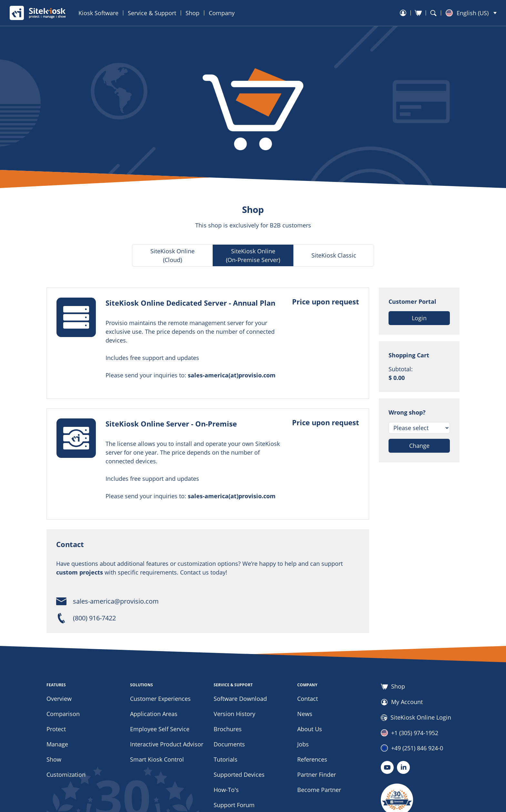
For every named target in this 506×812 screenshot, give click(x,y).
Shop (192, 13)
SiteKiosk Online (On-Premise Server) (253, 255)
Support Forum (234, 805)
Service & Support (152, 13)
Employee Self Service (160, 729)
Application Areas (154, 714)
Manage (57, 744)
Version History (234, 714)
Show (54, 759)
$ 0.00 (397, 378)
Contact (308, 699)
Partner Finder (317, 775)
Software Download (240, 699)
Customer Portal (412, 301)
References (312, 759)
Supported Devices (239, 775)
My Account (402, 702)
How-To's (226, 790)
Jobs (303, 744)
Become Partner (319, 790)
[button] (471, 13)
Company (222, 13)
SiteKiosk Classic (334, 255)
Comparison (63, 714)
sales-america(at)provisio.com (232, 375)
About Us (310, 729)
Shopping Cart (409, 355)
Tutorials (226, 759)
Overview (59, 699)
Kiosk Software (98, 13)
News (305, 714)
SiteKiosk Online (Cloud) (172, 255)
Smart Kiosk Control (157, 759)
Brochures (228, 729)
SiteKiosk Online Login (416, 718)
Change (419, 446)
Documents (229, 744)
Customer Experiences (160, 699)
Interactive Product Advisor (167, 744)
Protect (56, 729)
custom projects (80, 572)
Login (419, 318)
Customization (66, 775)
